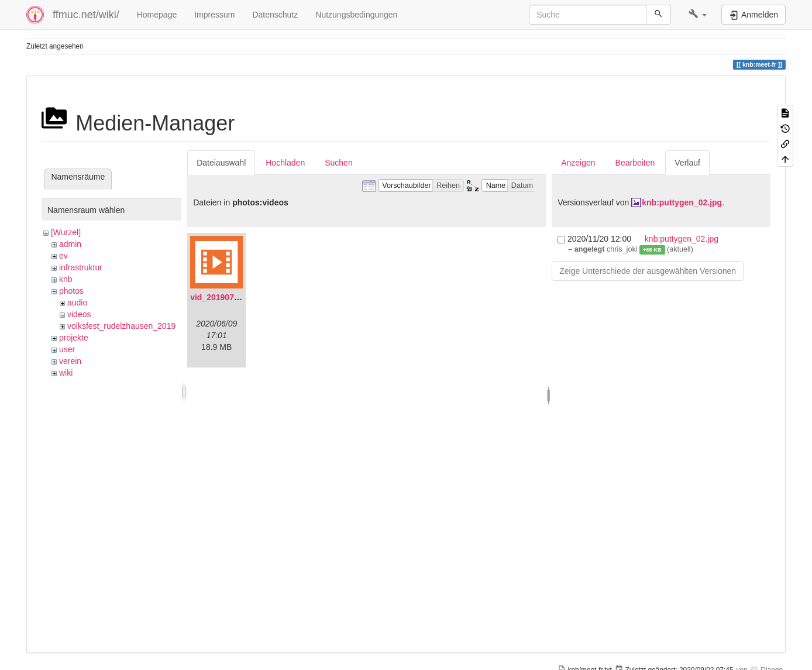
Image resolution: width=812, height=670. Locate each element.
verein (70, 361)
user (67, 349)
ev (63, 256)
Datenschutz (275, 15)
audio (77, 303)
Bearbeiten (635, 163)
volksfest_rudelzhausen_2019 (121, 326)
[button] (698, 15)
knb (66, 279)
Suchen (338, 163)
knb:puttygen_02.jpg (682, 202)
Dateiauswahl (221, 163)
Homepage (157, 15)
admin (70, 244)
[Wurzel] (66, 232)
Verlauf (687, 163)
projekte (74, 338)
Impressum (214, 15)
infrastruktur (81, 267)
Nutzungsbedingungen (356, 15)
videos (79, 314)
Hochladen (285, 163)
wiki (66, 373)
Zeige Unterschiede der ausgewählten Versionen (648, 271)
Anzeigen (578, 163)
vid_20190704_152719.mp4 (242, 297)
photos (71, 291)
